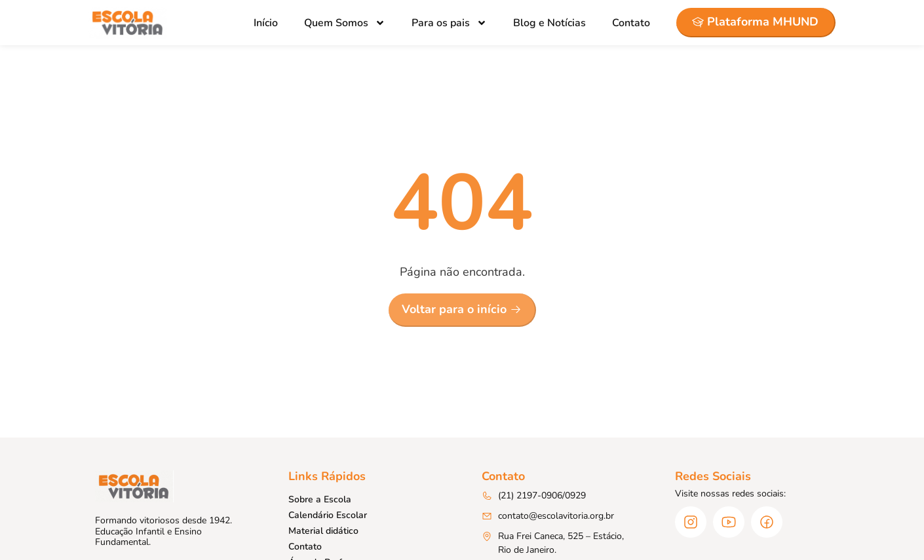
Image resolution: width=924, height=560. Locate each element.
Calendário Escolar (328, 515)
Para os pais (449, 23)
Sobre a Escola (320, 499)
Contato (631, 23)
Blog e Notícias (549, 23)
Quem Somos (345, 23)
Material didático (323, 531)
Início (266, 23)
